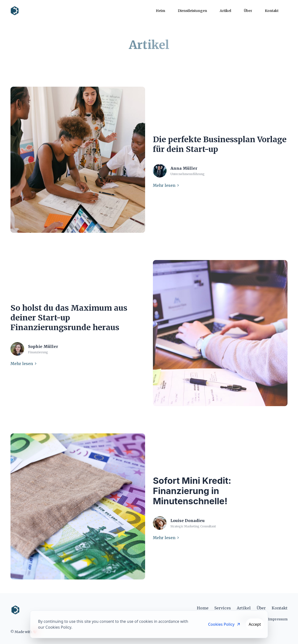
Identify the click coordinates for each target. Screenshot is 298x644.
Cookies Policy (224, 624)
